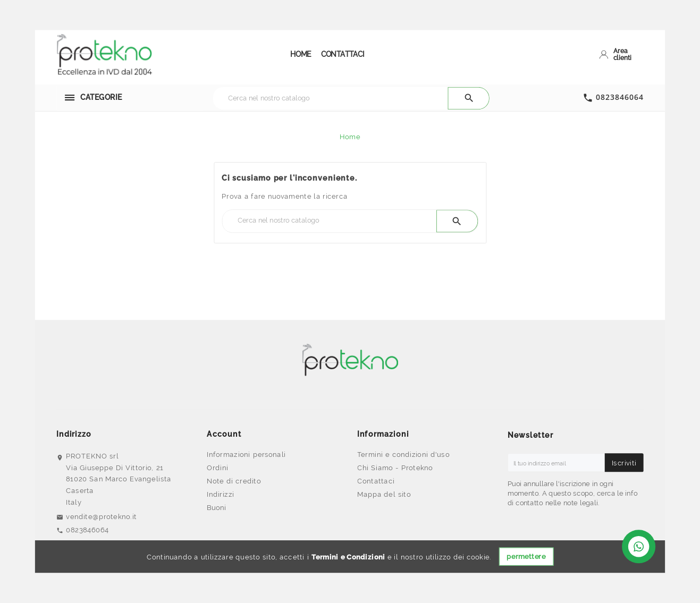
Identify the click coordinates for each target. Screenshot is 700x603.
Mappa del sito (384, 494)
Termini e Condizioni (348, 557)
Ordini (218, 468)
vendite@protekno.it (101, 516)
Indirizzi (220, 494)
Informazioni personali (246, 454)
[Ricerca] (330, 98)
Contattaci (376, 481)
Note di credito (234, 481)
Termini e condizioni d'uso (403, 454)
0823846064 (620, 97)
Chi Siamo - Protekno (395, 468)
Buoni (217, 507)
